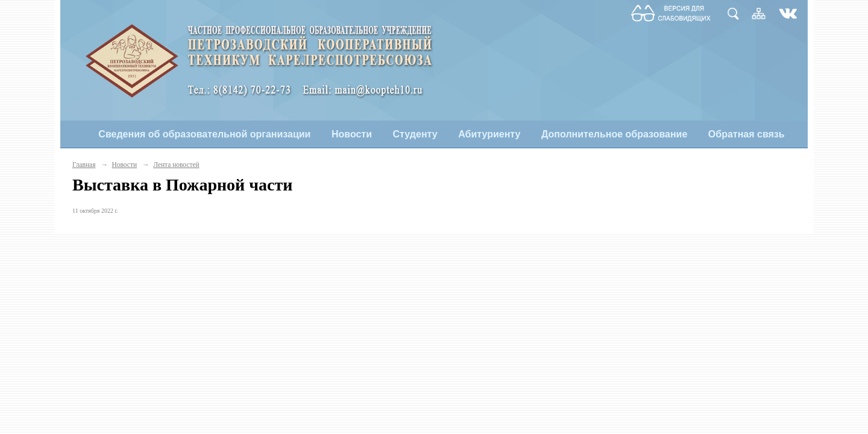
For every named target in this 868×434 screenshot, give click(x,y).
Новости (352, 134)
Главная (84, 165)
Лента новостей (176, 165)
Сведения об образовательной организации (204, 134)
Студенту (415, 134)
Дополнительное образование (614, 134)
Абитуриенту (489, 134)
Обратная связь (747, 134)
